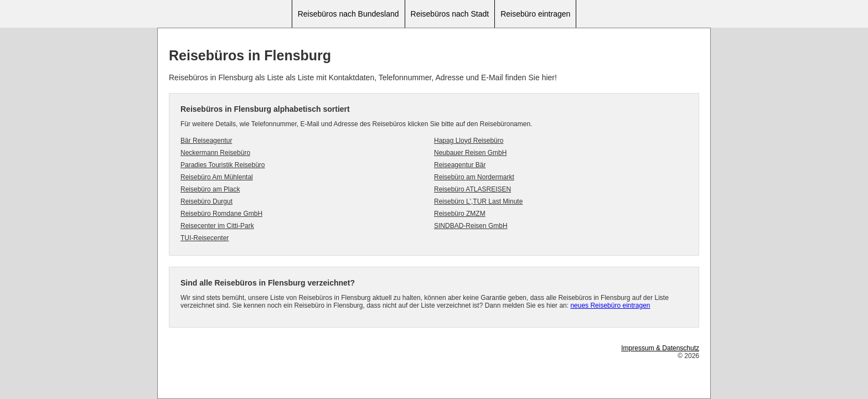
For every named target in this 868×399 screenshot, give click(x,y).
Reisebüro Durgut (206, 201)
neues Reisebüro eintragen (610, 305)
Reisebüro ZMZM (460, 214)
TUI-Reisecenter (205, 238)
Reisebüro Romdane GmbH (221, 214)
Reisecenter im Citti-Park (217, 226)
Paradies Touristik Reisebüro (223, 165)
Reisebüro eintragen (535, 14)
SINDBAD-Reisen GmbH (471, 226)
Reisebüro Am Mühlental (217, 177)
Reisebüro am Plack (210, 189)
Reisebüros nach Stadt (450, 14)
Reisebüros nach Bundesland (348, 14)
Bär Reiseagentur (206, 141)
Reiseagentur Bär (460, 165)
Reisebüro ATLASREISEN (472, 189)
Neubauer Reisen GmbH (470, 153)
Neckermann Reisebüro (215, 153)
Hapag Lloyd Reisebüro (469, 141)
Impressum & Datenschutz (660, 348)
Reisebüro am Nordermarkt (474, 177)
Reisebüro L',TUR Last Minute (478, 201)
